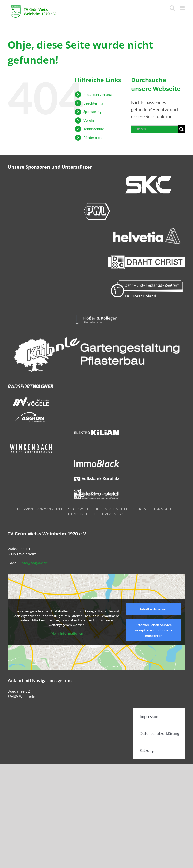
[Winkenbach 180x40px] (31, 445)
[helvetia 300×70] (147, 230)
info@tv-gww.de (34, 563)
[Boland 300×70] (147, 282)
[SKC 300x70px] (147, 178)
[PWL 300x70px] (96, 205)
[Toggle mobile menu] (183, 8)
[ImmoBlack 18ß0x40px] (96, 461)
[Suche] (182, 129)
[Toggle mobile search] (172, 8)
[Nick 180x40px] (31, 399)
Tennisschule (94, 129)
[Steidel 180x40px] (96, 492)
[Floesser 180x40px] (96, 316)
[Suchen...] (155, 129)
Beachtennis (93, 103)
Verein (89, 120)
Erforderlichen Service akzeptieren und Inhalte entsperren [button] (154, 630)
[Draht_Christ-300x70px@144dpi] (147, 256)
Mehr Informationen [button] (67, 633)
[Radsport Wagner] (31, 384)
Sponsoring (92, 112)
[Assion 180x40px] (31, 414)
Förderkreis (93, 138)
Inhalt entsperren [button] (154, 609)
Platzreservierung (98, 94)
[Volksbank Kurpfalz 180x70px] (96, 476)
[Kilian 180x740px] (96, 430)
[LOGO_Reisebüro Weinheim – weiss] (96, 332)
